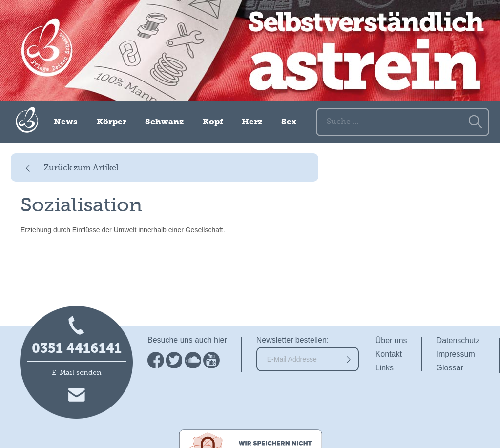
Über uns (391, 340)
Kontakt (389, 354)
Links (385, 368)
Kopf (213, 122)
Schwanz (164, 122)
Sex (289, 122)
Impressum (456, 354)
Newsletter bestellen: (293, 340)
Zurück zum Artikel (81, 168)
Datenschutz (458, 340)
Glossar (450, 368)
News (66, 122)
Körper (112, 122)
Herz (252, 122)
